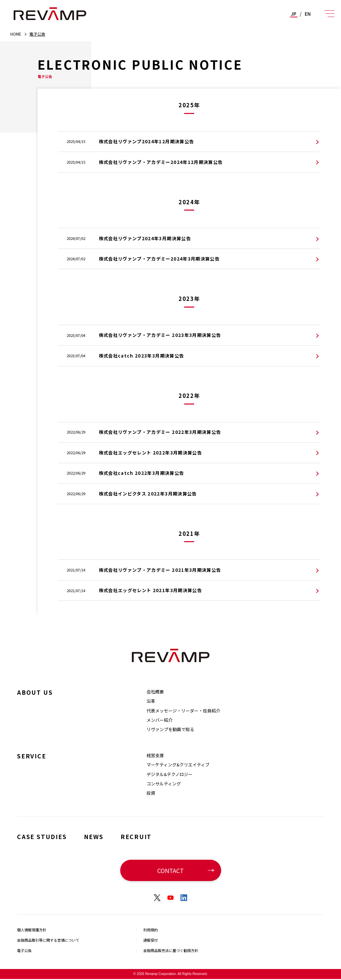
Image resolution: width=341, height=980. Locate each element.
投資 (151, 793)
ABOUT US (36, 692)
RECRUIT (142, 836)
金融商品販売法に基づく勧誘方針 (173, 951)
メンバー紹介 (160, 720)
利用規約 (151, 930)
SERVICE (32, 756)
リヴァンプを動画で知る (170, 729)
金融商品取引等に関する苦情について (51, 940)
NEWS (98, 836)
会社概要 (155, 692)
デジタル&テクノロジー (170, 774)
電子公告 (25, 951)
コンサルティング (164, 784)
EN (308, 14)
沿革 (151, 701)
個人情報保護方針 (33, 930)
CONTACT (170, 870)
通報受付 (151, 940)
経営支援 (155, 755)
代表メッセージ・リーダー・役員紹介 (183, 711)
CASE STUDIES (44, 836)
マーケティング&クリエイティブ (178, 765)
